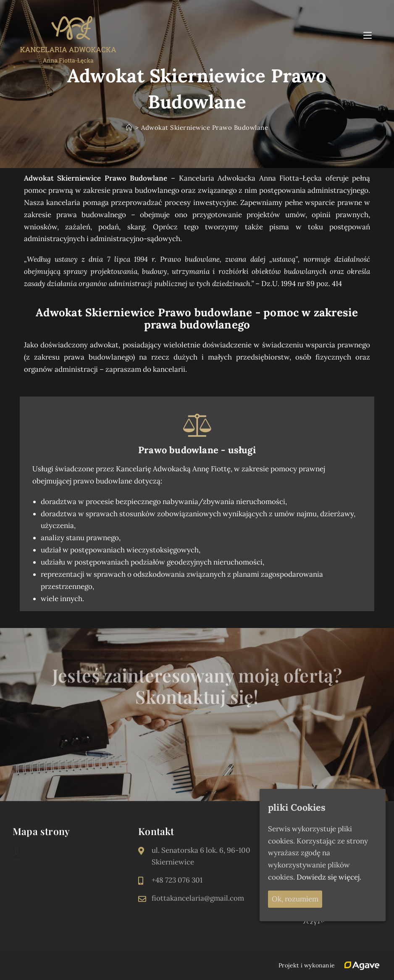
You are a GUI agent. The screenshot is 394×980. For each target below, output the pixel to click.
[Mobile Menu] (369, 35)
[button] (17, 851)
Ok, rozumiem (295, 899)
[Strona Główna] (129, 127)
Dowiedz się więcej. (329, 877)
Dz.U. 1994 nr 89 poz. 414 (302, 284)
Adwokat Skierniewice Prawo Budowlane (205, 127)
